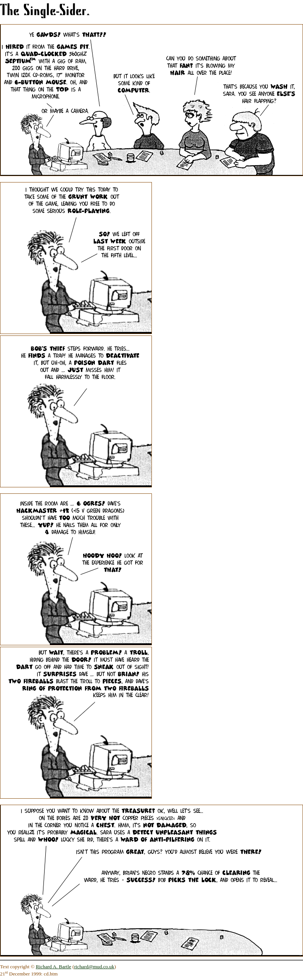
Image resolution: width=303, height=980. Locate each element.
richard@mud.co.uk (94, 967)
